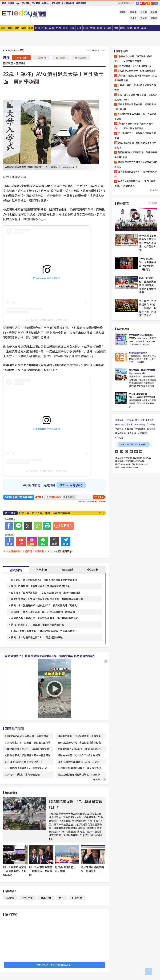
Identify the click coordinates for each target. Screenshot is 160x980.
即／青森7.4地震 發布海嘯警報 (22, 774)
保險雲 (144, 18)
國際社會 (21, 63)
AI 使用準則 (143, 433)
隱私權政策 (140, 429)
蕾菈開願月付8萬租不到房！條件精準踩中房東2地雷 (136, 155)
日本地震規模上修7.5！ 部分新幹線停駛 (27, 749)
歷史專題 (36, 3)
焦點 (10, 28)
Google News (156, 3)
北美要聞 (41, 58)
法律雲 (144, 12)
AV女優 (10, 898)
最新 (3, 28)
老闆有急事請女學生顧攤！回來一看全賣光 (28, 755)
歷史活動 (26, 3)
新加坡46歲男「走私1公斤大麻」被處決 (79, 755)
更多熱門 (99, 779)
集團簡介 (150, 420)
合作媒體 (151, 424)
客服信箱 (119, 429)
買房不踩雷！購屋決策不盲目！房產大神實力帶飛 (143, 372)
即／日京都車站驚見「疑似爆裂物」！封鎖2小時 (15, 871)
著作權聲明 (120, 433)
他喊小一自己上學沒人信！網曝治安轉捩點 (135, 88)
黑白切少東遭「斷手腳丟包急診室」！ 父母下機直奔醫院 (133, 59)
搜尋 (133, 3)
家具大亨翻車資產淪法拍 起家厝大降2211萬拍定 (135, 107)
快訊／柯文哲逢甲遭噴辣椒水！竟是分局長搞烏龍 (136, 78)
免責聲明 (132, 433)
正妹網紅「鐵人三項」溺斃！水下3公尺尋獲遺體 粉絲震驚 (43, 612)
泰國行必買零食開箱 (138, 353)
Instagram (126, 452)
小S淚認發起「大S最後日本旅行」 (135, 66)
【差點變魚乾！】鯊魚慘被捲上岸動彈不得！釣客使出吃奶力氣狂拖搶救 (48, 656)
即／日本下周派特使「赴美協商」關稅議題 (41, 871)
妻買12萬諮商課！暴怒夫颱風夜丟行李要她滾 (135, 145)
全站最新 (93, 570)
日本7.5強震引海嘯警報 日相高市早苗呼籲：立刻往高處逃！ (44, 631)
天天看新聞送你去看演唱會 (141, 335)
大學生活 (46, 898)
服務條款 (151, 429)
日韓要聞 (61, 58)
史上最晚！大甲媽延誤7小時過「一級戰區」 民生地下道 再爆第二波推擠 (148, 308)
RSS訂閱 (119, 438)
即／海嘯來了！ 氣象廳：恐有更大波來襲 (28, 742)
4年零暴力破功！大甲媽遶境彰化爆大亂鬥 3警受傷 (148, 264)
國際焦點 (21, 58)
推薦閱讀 (16, 570)
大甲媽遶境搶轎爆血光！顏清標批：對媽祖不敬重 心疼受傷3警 (148, 243)
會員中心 (46, 3)
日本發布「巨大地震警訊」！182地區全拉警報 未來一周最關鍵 (46, 593)
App (18, 3)
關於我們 (140, 420)
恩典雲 (133, 18)
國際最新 (67, 570)
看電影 (123, 12)
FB (138, 3)
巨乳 (61, 898)
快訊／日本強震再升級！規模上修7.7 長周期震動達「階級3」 (45, 605)
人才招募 (129, 420)
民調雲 (133, 12)
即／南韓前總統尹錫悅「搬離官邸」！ (92, 869)
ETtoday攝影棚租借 (138, 394)
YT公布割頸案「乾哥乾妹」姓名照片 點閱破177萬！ (136, 97)
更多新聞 (98, 497)
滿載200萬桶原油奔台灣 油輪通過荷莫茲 (135, 116)
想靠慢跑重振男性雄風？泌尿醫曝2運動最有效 (136, 164)
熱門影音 (42, 570)
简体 (4, 3)
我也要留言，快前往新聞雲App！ (54, 965)
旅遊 (58, 28)
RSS (149, 3)
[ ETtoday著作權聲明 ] (59, 551)
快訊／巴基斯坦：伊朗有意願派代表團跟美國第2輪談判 (41, 586)
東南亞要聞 (81, 58)
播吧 (24, 28)
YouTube (141, 3)
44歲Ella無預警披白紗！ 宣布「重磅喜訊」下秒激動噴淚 (135, 184)
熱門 (17, 28)
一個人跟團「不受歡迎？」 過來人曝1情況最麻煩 (47, 513)
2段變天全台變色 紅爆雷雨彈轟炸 (137, 71)
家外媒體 (56, 3)
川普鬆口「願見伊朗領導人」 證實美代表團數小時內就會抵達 (44, 580)
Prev (104, 513)
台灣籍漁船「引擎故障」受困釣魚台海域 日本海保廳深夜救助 (45, 618)
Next (100, 513)
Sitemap (129, 429)
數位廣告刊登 (68, 3)
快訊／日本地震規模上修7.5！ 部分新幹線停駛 (37, 637)
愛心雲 (154, 12)
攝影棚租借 (81, 3)
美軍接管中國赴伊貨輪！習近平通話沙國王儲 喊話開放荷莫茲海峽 (47, 599)
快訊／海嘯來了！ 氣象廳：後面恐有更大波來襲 (37, 625)
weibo (152, 3)
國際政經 (8, 63)
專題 (31, 28)
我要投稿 (119, 420)
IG (145, 3)
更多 (154, 190)
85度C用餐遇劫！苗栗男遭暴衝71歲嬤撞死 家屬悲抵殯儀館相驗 (148, 285)
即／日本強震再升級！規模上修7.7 (23, 762)
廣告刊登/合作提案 (124, 424)
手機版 (11, 3)
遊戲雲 (154, 18)
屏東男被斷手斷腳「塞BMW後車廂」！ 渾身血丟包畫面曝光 (134, 126)
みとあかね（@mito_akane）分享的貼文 (47, 320)
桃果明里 (28, 898)
